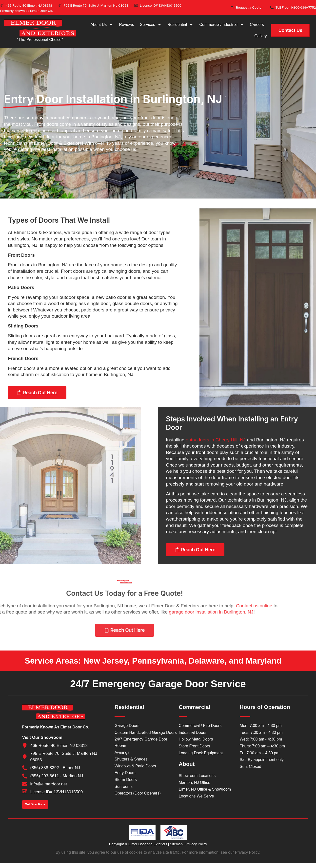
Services (151, 25)
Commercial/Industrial (222, 25)
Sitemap (176, 844)
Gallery (261, 36)
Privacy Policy (196, 844)
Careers (257, 25)
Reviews (126, 25)
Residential (180, 25)
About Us (102, 25)
